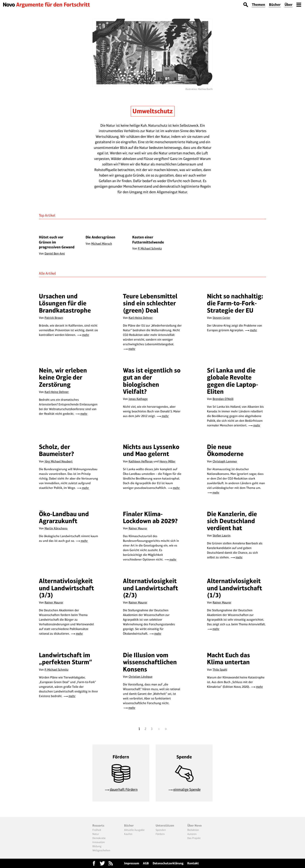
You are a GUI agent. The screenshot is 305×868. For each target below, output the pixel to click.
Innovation (99, 842)
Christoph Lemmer (225, 461)
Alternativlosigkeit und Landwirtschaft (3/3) (66, 588)
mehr (86, 335)
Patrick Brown (54, 318)
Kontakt (193, 863)
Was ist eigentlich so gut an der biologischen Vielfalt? (152, 381)
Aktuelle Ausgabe (134, 830)
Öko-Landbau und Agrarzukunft (64, 517)
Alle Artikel (47, 273)
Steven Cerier (221, 318)
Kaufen (128, 834)
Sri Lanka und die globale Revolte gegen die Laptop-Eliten (233, 381)
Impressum (132, 863)
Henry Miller (167, 461)
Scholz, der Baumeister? (57, 450)
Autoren (192, 834)
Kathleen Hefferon (141, 461)
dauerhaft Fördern (124, 789)
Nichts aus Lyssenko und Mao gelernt (151, 450)
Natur (96, 834)
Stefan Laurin (222, 535)
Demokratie (99, 838)
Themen (259, 5)
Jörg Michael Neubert (59, 461)
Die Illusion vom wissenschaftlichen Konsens (150, 662)
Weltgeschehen (101, 850)
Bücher (275, 5)
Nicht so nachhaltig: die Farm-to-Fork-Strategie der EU (235, 303)
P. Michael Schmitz (57, 670)
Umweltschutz (153, 111)
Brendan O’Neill (223, 399)
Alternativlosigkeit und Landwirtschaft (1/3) (234, 588)
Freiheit (97, 830)
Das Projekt (194, 838)
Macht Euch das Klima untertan (228, 658)
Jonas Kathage (138, 399)
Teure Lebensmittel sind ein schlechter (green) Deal (150, 303)
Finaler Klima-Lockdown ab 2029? (150, 517)
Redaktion (193, 830)
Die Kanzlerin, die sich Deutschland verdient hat (232, 521)
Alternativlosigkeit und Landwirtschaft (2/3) (150, 588)
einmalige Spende (187, 789)
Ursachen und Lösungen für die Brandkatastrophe (65, 303)
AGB (146, 863)
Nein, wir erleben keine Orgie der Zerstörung (63, 377)
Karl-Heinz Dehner (141, 318)
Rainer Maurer (138, 528)
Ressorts (98, 825)
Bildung (97, 846)
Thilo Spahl (220, 670)
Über (289, 5)
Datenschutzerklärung (168, 863)
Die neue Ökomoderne (225, 450)
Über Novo (195, 825)
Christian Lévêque (141, 677)
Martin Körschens (56, 528)
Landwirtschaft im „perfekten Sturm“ (66, 658)
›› (166, 729)
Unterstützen (165, 825)
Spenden (161, 830)
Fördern (160, 834)
